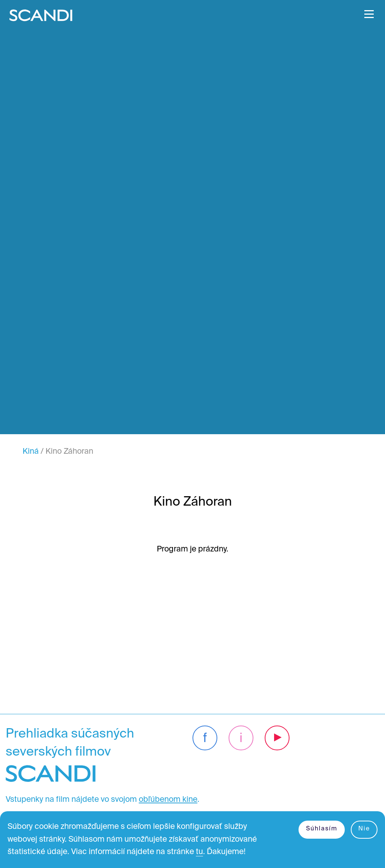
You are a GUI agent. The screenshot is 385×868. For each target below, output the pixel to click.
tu (199, 852)
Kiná (31, 452)
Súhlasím (322, 829)
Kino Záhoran (69, 452)
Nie (364, 829)
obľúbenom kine (168, 800)
